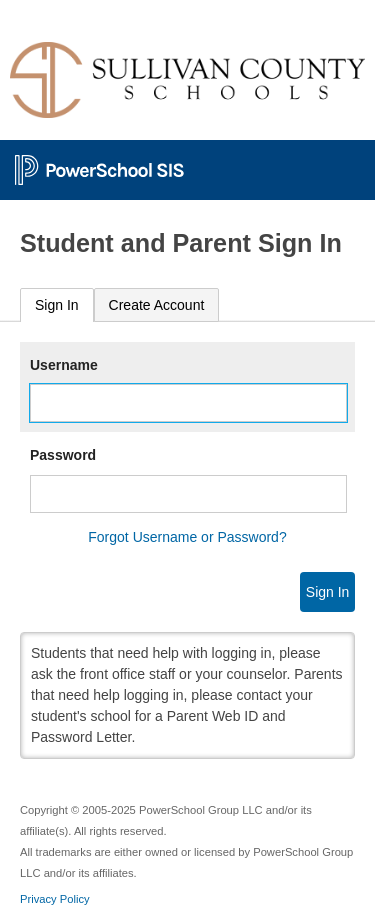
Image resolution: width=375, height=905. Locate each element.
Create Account (157, 305)
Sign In (57, 305)
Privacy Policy (55, 899)
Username (64, 365)
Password (63, 455)
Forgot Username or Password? (187, 537)
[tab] (57, 305)
